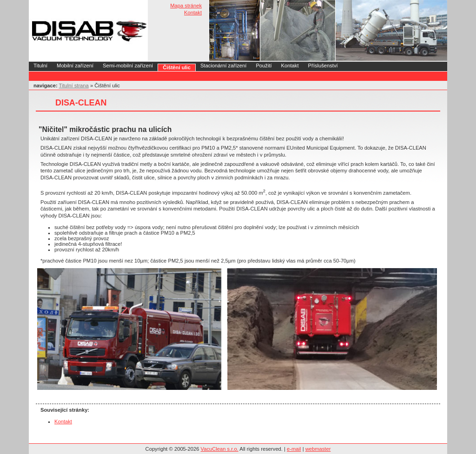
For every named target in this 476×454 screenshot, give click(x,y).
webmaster (318, 449)
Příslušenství (323, 66)
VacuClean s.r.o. (220, 449)
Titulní (40, 66)
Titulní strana (74, 86)
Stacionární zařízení (224, 66)
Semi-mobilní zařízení (128, 66)
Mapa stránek (186, 6)
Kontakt (193, 13)
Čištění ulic (177, 67)
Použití (264, 66)
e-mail (294, 449)
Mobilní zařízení (75, 66)
